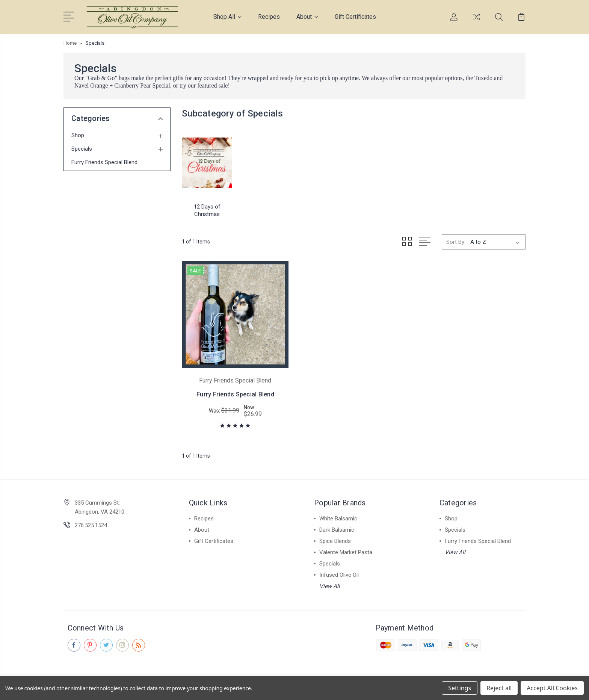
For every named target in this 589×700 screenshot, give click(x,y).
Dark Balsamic (337, 529)
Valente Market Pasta (346, 552)
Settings (460, 688)
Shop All (227, 17)
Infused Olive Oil (339, 575)
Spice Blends (335, 541)
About (307, 17)
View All (330, 586)
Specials (82, 149)
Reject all (499, 688)
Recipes (269, 17)
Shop (78, 135)
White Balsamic (338, 518)
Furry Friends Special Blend (104, 162)
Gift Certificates (355, 17)
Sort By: (456, 242)
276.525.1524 (91, 525)
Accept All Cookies (552, 688)
